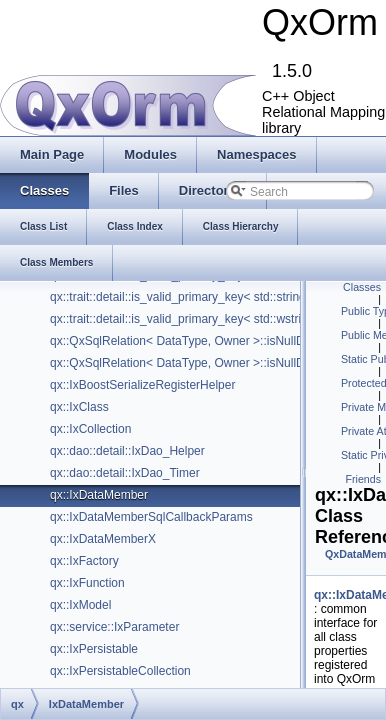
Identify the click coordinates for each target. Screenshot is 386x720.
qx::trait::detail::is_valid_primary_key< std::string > (183, 297)
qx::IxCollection (90, 429)
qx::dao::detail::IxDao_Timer (125, 473)
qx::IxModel (80, 605)
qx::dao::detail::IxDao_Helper (127, 451)
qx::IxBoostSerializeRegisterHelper (142, 385)
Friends (363, 479)
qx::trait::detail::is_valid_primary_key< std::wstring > (187, 319)
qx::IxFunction (87, 583)
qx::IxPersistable (94, 649)
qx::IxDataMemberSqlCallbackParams (151, 517)
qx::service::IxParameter (114, 627)
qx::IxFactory (84, 561)
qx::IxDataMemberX (103, 539)
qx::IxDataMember (99, 495)
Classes (362, 287)
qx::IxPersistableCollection (120, 671)
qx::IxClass (79, 407)
